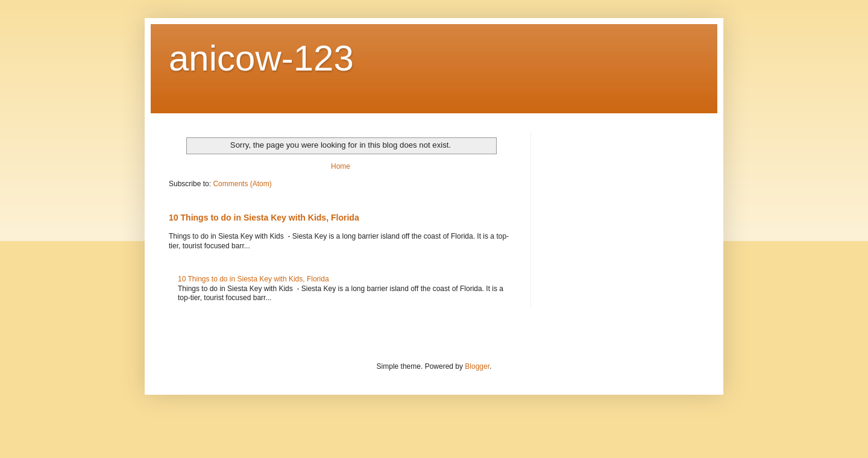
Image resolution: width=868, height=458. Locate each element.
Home (341, 166)
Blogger (477, 366)
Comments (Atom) (242, 184)
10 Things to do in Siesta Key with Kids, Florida (264, 218)
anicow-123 (261, 58)
